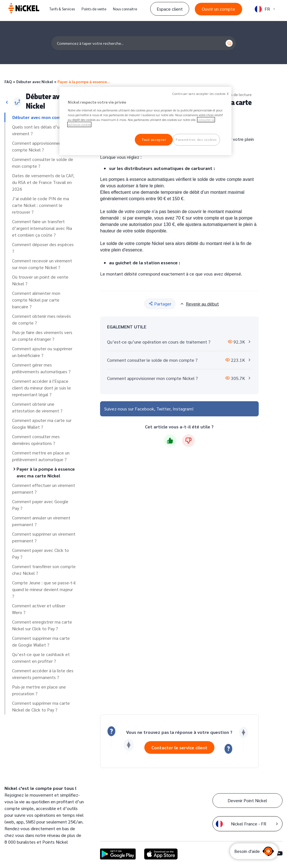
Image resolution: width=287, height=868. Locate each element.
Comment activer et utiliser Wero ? (39, 609)
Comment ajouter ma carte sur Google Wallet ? (42, 424)
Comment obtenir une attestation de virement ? (37, 407)
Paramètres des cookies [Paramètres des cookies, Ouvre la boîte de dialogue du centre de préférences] (196, 140)
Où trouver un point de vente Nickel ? (40, 280)
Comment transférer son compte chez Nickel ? (44, 570)
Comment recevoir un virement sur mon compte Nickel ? (42, 264)
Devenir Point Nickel (247, 800)
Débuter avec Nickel (35, 81)
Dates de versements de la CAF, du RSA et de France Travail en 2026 (43, 182)
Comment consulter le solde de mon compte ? (43, 163)
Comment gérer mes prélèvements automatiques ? (41, 368)
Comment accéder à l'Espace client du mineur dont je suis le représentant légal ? (41, 388)
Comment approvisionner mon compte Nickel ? (41, 146)
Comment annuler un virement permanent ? (41, 521)
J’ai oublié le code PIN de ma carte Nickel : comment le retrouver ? (40, 205)
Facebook (144, 409)
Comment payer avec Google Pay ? (40, 505)
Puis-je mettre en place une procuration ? (39, 690)
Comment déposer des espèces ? (43, 248)
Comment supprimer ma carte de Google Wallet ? (41, 641)
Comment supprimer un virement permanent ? (44, 537)
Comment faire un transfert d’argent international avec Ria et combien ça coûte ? (42, 228)
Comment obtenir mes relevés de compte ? (41, 319)
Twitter (163, 409)
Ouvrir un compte (218, 9)
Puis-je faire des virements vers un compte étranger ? (42, 336)
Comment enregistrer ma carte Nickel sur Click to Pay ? (42, 625)
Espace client (170, 9)
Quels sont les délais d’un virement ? (37, 130)
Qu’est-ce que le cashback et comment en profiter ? (41, 658)
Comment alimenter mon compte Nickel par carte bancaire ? (36, 300)
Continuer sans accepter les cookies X (201, 94)
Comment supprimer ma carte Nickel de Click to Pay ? (41, 706)
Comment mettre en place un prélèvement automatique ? (41, 456)
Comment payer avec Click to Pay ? (40, 553)
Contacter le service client (179, 747)
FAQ (8, 81)
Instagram (182, 409)
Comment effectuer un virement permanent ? (44, 488)
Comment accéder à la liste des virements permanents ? (43, 674)
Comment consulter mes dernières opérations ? (36, 440)
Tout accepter (154, 140)
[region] (145, 121)
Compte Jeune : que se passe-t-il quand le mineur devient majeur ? (44, 589)
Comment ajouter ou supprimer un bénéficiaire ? (42, 352)
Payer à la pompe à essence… (84, 81)
